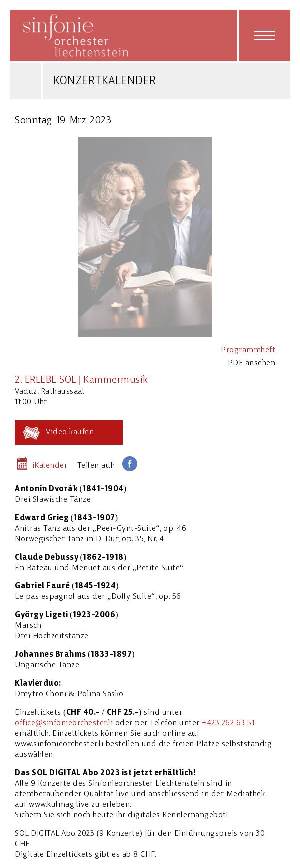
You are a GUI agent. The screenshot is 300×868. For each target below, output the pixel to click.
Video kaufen (70, 432)
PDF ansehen (252, 363)
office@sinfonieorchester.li (64, 723)
